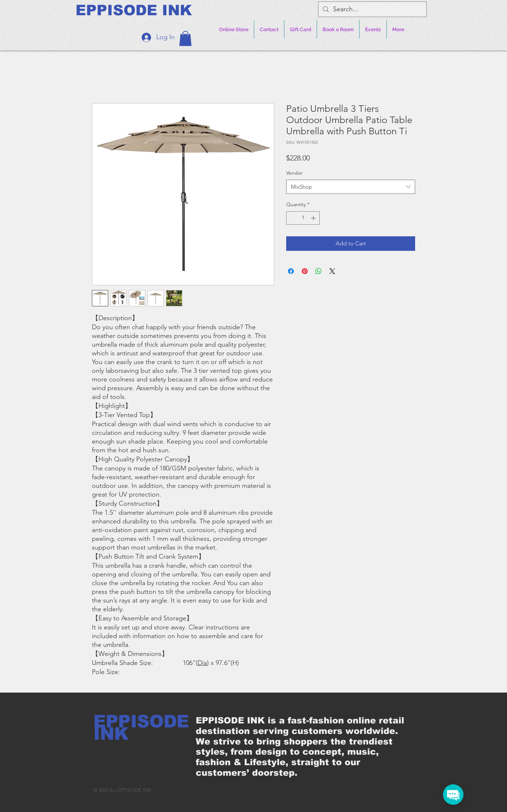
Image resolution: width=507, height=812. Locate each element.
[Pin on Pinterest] (305, 271)
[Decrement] (292, 218)
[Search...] (372, 9)
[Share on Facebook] (291, 271)
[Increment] (314, 218)
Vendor (294, 173)
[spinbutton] (303, 218)
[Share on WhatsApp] (319, 271)
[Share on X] (332, 271)
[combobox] (351, 187)
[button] (185, 38)
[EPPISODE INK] (134, 10)
